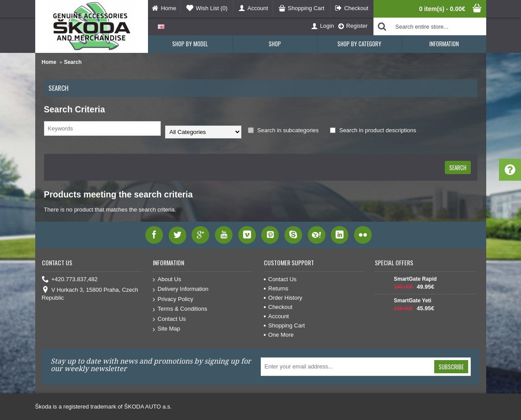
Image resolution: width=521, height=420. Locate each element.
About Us (167, 280)
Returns (276, 288)
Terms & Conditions (180, 309)
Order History (283, 298)
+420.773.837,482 (70, 280)
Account (276, 316)
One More (279, 335)
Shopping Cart (284, 325)
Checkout (278, 307)
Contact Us (169, 319)
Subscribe (451, 367)
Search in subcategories (283, 130)
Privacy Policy (173, 299)
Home (49, 62)
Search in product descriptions (373, 130)
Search (73, 62)
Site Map (166, 329)
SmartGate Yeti (412, 301)
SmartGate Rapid (415, 279)
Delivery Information (181, 289)
